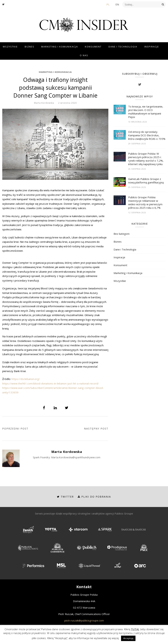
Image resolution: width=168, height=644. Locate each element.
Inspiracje (152, 47)
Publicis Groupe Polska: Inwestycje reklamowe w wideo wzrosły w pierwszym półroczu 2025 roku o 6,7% (145, 202)
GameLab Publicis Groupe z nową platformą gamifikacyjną (146, 181)
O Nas (84, 55)
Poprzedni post (15, 429)
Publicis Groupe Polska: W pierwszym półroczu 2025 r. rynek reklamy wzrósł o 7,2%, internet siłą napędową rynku (146, 159)
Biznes (29, 47)
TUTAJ (135, 629)
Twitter (65, 497)
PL (108, 4)
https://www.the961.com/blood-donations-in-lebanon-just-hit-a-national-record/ (51, 383)
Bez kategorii (121, 234)
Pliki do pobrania (94, 497)
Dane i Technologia (123, 47)
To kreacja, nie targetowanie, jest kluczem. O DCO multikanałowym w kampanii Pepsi (146, 112)
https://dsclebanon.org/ (26, 379)
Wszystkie (10, 47)
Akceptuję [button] (128, 638)
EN (117, 4)
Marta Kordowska (44, 103)
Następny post (96, 429)
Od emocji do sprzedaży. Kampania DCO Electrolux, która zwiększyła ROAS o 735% (147, 135)
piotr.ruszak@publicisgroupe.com (84, 620)
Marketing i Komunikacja (60, 47)
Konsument (93, 47)
